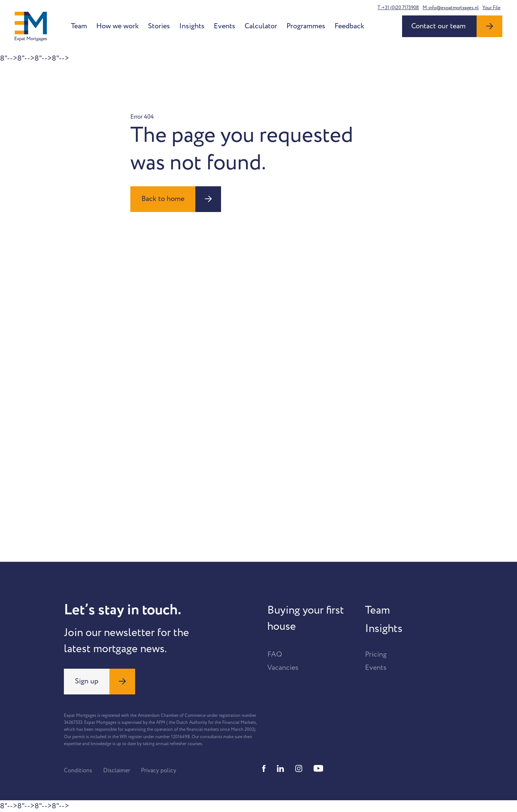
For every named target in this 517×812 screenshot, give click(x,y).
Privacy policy (159, 770)
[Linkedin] (281, 768)
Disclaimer (117, 770)
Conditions (78, 770)
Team (79, 26)
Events (225, 26)
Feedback (349, 26)
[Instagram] (299, 768)
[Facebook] (264, 768)
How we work (117, 26)
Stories (159, 26)
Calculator (261, 26)
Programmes (306, 26)
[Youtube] (318, 768)
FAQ (275, 654)
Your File (491, 8)
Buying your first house (306, 618)
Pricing (376, 654)
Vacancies (283, 668)
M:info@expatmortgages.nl (451, 8)
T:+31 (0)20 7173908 (398, 8)
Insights (192, 26)
